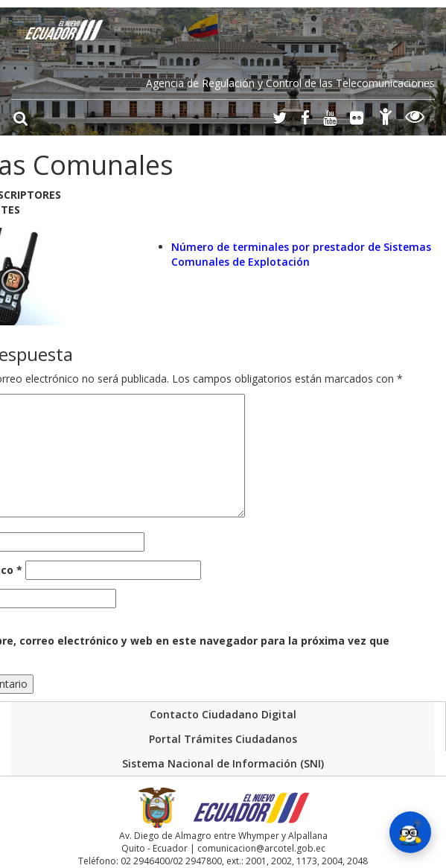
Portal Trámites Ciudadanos (223, 739)
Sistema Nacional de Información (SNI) (223, 763)
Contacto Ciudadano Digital (223, 714)
